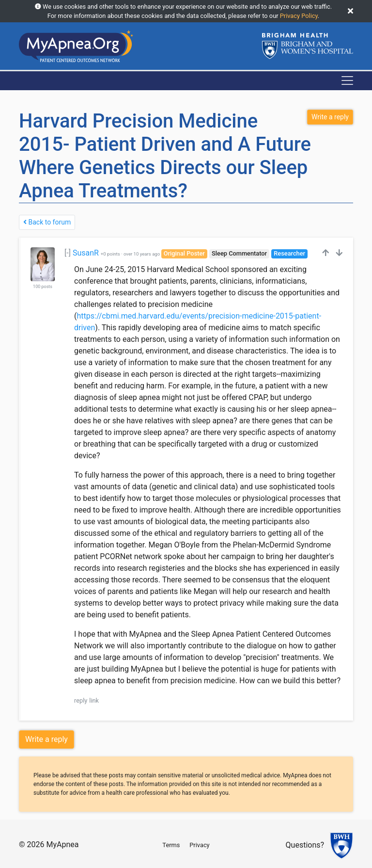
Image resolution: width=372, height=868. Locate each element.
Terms (171, 845)
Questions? (305, 845)
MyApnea (62, 844)
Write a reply (46, 739)
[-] (68, 253)
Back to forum (47, 222)
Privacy (199, 845)
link (94, 700)
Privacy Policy (299, 16)
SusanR (86, 253)
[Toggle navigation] (347, 80)
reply (81, 700)
